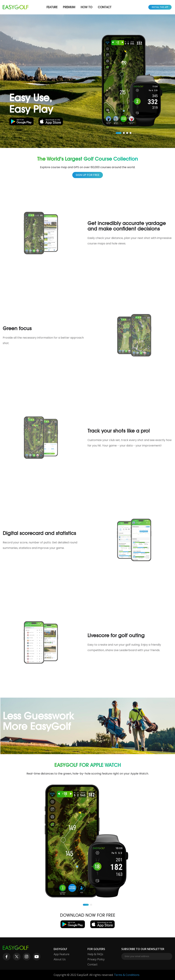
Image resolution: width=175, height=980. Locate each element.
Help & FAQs (95, 954)
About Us (60, 959)
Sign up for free (88, 175)
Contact (105, 7)
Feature (52, 7)
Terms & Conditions (127, 975)
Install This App (160, 7)
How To (86, 7)
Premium (69, 7)
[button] (119, 133)
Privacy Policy (96, 959)
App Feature (62, 954)
